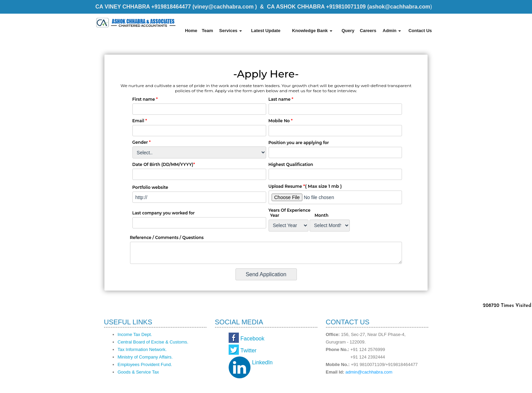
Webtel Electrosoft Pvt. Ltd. (406, 385)
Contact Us (420, 31)
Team (207, 31)
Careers (368, 31)
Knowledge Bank (312, 31)
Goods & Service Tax (138, 372)
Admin (392, 31)
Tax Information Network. (142, 349)
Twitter (249, 350)
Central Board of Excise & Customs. (153, 342)
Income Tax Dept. (135, 334)
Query (348, 31)
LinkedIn (263, 362)
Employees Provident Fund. (145, 364)
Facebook (253, 339)
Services (231, 31)
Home (191, 31)
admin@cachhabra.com (369, 372)
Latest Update (266, 31)
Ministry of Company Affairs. (145, 357)
